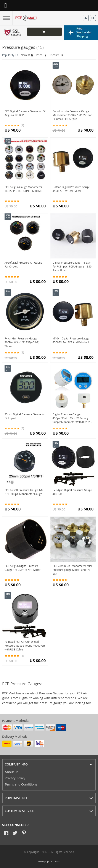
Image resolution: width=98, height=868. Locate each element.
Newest (27, 55)
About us (11, 772)
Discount (56, 55)
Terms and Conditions (21, 784)
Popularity (10, 55)
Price (42, 55)
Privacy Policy (15, 778)
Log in (86, 18)
